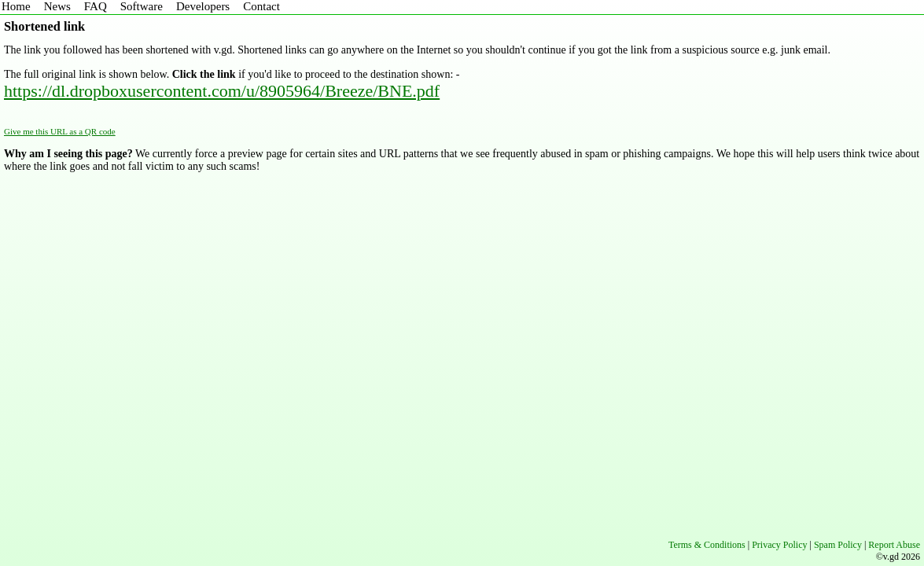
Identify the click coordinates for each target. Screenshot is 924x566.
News (57, 6)
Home (16, 6)
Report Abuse (894, 545)
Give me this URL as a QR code (60, 131)
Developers (203, 6)
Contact (261, 6)
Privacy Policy (779, 545)
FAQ (96, 6)
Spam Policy (838, 545)
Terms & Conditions (707, 545)
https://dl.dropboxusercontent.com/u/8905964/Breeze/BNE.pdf (222, 91)
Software (142, 6)
